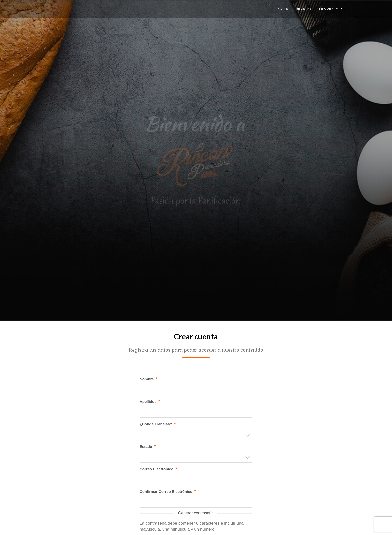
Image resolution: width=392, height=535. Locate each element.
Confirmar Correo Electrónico (168, 492)
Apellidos (150, 402)
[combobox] (196, 435)
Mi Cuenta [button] (331, 9)
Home (283, 9)
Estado (148, 447)
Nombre (149, 379)
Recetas (304, 9)
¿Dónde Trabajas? (158, 424)
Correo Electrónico (158, 469)
